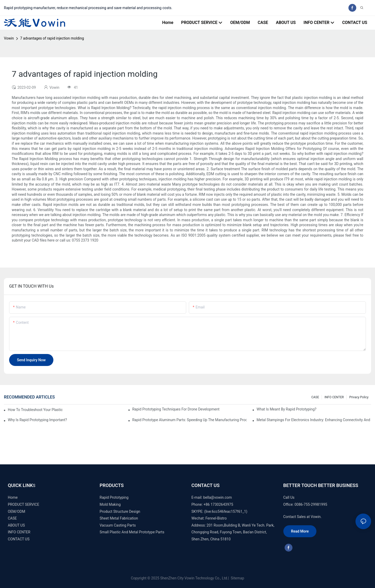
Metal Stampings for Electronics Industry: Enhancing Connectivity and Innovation (314, 420)
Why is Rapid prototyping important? (37, 420)
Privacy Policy (359, 397)
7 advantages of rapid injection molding (52, 38)
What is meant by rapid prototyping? (286, 409)
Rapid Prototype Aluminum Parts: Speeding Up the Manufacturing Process (190, 420)
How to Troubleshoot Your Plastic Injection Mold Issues (35, 410)
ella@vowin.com (218, 497)
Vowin (9, 38)
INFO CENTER (334, 397)
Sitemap (237, 578)
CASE (315, 397)
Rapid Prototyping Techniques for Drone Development (176, 409)
